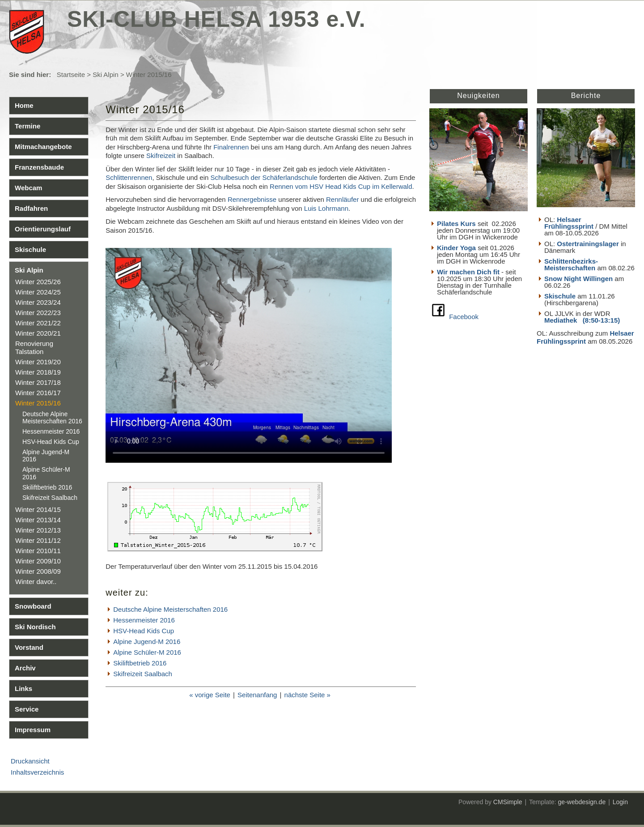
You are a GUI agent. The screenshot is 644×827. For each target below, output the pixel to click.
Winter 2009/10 (38, 561)
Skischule (30, 249)
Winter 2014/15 (38, 509)
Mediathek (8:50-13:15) (582, 320)
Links (23, 688)
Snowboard (33, 606)
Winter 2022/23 (38, 313)
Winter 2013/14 (38, 520)
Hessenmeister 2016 (51, 431)
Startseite (71, 75)
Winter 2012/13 (38, 530)
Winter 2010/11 (38, 551)
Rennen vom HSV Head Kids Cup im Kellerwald (341, 186)
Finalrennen (231, 147)
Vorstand (29, 647)
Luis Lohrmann (326, 208)
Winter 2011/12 (38, 540)
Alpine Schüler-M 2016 (147, 652)
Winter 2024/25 (38, 292)
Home (24, 105)
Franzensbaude (39, 167)
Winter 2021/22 (38, 323)
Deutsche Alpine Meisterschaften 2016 (52, 418)
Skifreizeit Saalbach (50, 498)
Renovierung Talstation (34, 347)
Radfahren (31, 208)
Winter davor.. (36, 582)
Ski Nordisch (35, 627)
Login (620, 802)
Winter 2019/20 (38, 362)
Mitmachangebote (43, 147)
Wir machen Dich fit (468, 272)
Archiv (25, 668)
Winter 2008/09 (38, 571)
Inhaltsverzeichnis (37, 772)
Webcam (28, 188)
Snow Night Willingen (578, 279)
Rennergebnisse (252, 199)
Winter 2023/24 (38, 302)
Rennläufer (342, 199)
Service (27, 709)
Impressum (33, 730)
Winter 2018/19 (38, 372)
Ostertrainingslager (588, 244)
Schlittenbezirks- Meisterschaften (571, 264)
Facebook (464, 317)
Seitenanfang (257, 695)
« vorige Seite (210, 695)
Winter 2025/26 (38, 282)
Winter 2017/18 (38, 382)
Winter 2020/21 (38, 333)
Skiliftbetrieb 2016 (47, 487)
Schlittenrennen (129, 177)
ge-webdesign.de (582, 802)
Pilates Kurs (456, 224)
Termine (28, 126)
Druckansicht (30, 761)
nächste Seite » (307, 695)
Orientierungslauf (43, 229)
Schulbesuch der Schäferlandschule (264, 177)
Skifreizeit (161, 156)
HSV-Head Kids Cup (51, 442)
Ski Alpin (106, 75)
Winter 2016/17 (38, 393)
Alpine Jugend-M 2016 (147, 642)
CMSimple (508, 802)
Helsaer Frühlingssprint (570, 223)
